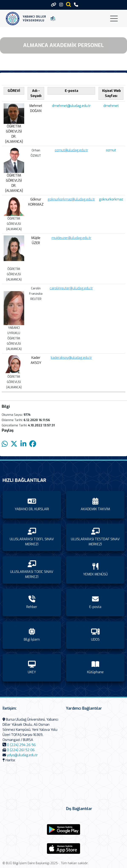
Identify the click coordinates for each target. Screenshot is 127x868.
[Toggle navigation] (114, 19)
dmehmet (111, 106)
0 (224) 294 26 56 (21, 745)
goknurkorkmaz (111, 199)
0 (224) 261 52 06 (21, 750)
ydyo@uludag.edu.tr (22, 755)
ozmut (111, 150)
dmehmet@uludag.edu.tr (71, 106)
